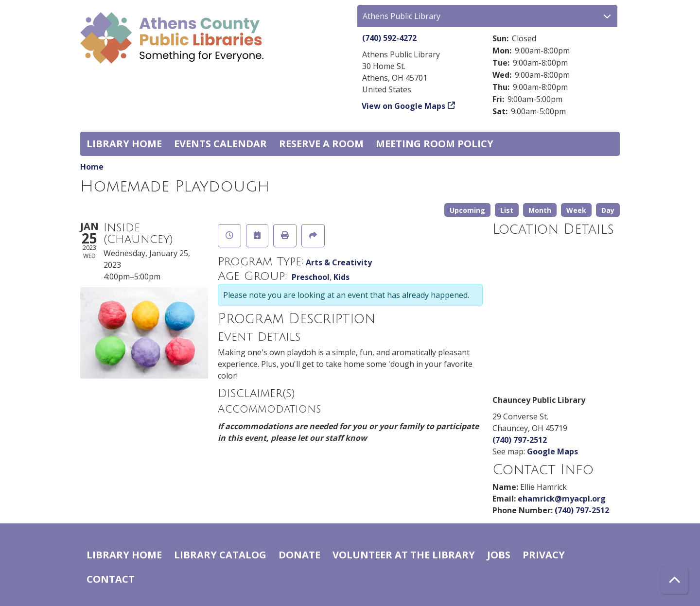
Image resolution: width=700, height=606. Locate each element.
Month (540, 210)
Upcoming (467, 210)
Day (608, 210)
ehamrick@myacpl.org (562, 499)
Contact (111, 579)
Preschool (311, 277)
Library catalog (220, 555)
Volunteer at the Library (404, 555)
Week (576, 210)
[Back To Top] (674, 580)
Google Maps (552, 451)
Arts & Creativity (339, 262)
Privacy (544, 555)
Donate (299, 555)
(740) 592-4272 (389, 38)
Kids (341, 277)
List (507, 210)
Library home (124, 144)
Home (92, 167)
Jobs (499, 555)
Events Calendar (220, 144)
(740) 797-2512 (520, 440)
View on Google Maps (404, 106)
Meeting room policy (435, 144)
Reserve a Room (321, 144)
